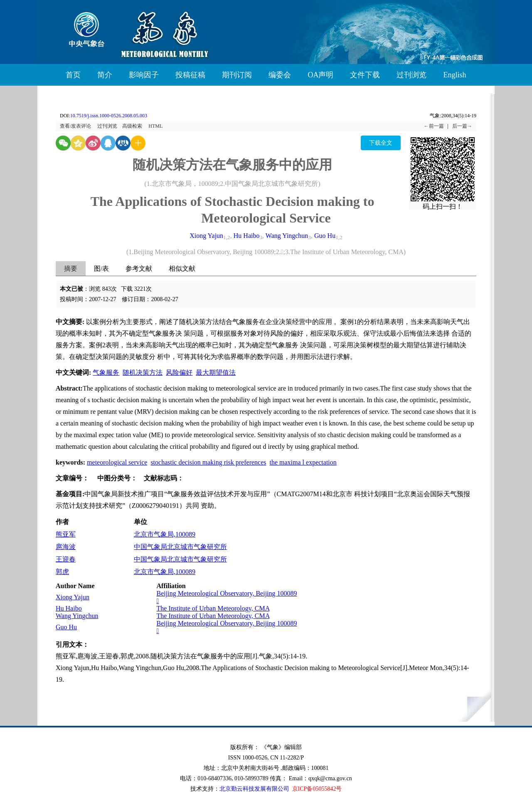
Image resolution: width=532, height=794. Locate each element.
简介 (105, 75)
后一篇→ (462, 126)
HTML (155, 126)
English (454, 75)
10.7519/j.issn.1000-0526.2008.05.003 (109, 116)
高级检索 (132, 126)
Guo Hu (325, 236)
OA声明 (320, 75)
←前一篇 (434, 126)
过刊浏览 (411, 75)
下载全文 (381, 143)
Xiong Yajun (206, 236)
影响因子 (144, 75)
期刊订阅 (237, 75)
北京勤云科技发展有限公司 (254, 789)
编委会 (280, 75)
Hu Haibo (247, 236)
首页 (73, 75)
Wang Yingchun (287, 236)
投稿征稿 (190, 75)
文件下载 (365, 75)
